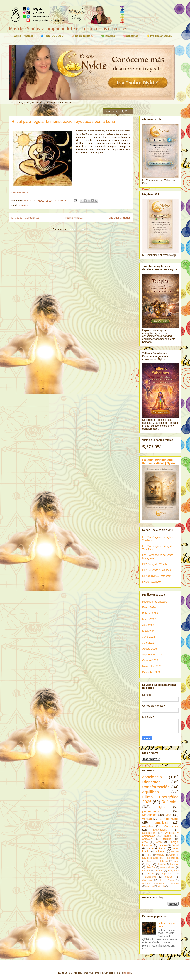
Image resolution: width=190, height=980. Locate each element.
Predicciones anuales (155, 602)
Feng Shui (173, 871)
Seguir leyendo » (20, 193)
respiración (173, 883)
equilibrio (151, 792)
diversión (147, 880)
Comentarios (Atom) (78, 229)
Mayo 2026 (149, 631)
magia (168, 836)
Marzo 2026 (149, 619)
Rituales (24, 205)
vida (168, 815)
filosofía (151, 867)
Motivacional (160, 830)
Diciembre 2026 (151, 672)
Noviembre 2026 (152, 666)
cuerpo (169, 877)
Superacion (167, 874)
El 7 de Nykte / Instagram (157, 576)
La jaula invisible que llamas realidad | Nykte (159, 462)
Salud (151, 874)
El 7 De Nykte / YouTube (156, 564)
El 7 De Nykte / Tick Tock (157, 570)
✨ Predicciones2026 (159, 36)
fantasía (174, 864)
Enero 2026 (149, 607)
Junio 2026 (149, 637)
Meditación (173, 858)
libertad (163, 848)
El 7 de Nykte (169, 819)
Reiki (148, 855)
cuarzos (146, 883)
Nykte (161, 807)
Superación (149, 833)
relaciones (159, 883)
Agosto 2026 (150, 649)
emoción (147, 839)
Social (175, 845)
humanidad (160, 823)
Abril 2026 (148, 625)
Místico (175, 852)
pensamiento (151, 811)
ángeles (148, 826)
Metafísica (149, 815)
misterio (146, 871)
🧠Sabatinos (131, 36)
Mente (150, 848)
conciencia (152, 777)
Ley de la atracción (152, 858)
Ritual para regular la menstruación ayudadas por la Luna (63, 121)
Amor (159, 842)
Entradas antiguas (120, 218)
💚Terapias (108, 36)
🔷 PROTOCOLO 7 (52, 36)
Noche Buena (166, 880)
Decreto (159, 871)
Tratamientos (149, 877)
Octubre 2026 (150, 660)
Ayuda (172, 855)
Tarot (176, 861)
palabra (162, 845)
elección (161, 864)
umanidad (150, 886)
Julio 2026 (148, 643)
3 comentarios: (63, 200)
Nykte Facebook (152, 582)
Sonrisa (151, 861)
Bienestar (151, 782)
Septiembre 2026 (152, 655)
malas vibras (167, 867)
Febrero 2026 (150, 613)
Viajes (149, 864)
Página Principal (23, 36)
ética (145, 842)
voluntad (160, 855)
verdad (147, 819)
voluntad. (161, 851)
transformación (156, 787)
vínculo (161, 886)
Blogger (127, 973)
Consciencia (172, 826)
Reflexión (170, 802)
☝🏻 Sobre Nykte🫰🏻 (82, 36)
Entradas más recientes (25, 218)
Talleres (164, 861)
